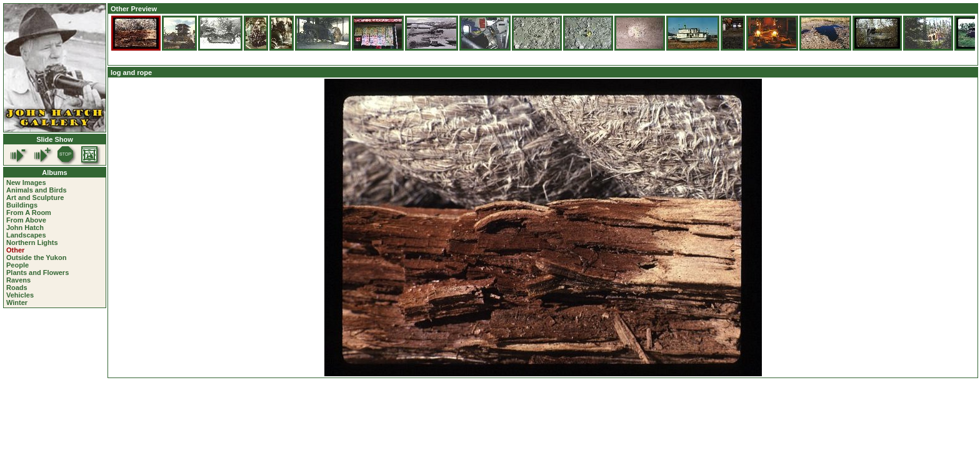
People (17, 265)
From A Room (29, 212)
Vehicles (20, 295)
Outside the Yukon (36, 257)
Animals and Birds (37, 190)
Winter (17, 302)
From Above (26, 220)
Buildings (22, 205)
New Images (26, 182)
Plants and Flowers (37, 272)
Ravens (18, 280)
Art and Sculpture (35, 197)
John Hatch (25, 227)
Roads (17, 287)
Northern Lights (32, 242)
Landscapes (26, 235)
